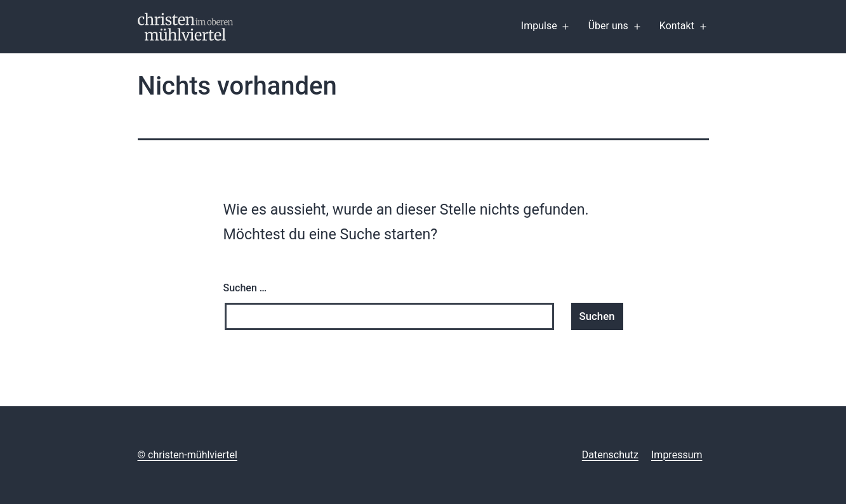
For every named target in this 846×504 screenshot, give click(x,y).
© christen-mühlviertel (188, 455)
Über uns (608, 26)
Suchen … (245, 288)
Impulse (539, 26)
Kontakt (677, 26)
